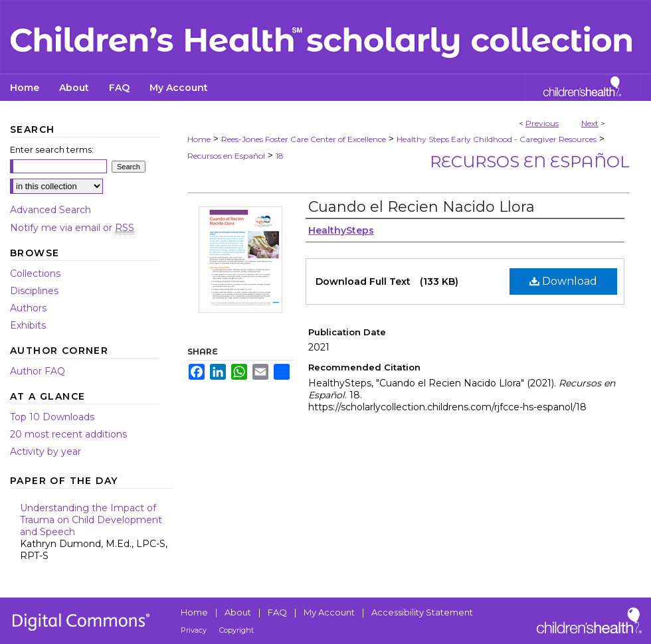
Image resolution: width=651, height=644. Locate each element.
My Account (329, 612)
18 (280, 156)
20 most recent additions (68, 434)
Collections (35, 274)
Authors (28, 308)
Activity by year (46, 451)
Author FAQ (38, 371)
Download (563, 281)
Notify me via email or (72, 228)
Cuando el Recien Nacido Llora (421, 207)
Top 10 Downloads (52, 417)
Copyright (236, 630)
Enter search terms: (52, 149)
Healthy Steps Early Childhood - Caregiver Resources (497, 139)
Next (590, 123)
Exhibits (28, 325)
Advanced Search (50, 210)
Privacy (194, 630)
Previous (542, 123)
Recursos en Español (226, 156)
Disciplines (34, 291)
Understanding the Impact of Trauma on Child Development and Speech (96, 532)
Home (199, 139)
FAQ (277, 612)
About (238, 612)
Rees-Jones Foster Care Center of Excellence (304, 139)
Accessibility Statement (422, 612)
